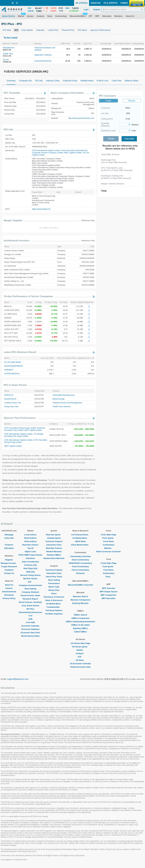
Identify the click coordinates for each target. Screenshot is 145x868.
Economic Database (30, 629)
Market (80, 650)
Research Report (30, 599)
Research (80, 573)
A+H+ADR (30, 622)
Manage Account (9, 563)
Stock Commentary (80, 560)
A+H (30, 616)
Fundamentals (54, 607)
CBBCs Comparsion (80, 618)
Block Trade (54, 587)
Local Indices (30, 535)
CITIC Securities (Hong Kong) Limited (20, 428)
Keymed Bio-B (10, 399)
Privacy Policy (9, 598)
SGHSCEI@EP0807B (13, 366)
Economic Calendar (30, 626)
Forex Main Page (109, 535)
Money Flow (54, 590)
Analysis (80, 653)
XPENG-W (9, 395)
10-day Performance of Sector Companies (28, 296)
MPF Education (109, 598)
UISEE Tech (8, 54)
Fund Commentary (80, 567)
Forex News (109, 541)
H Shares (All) (30, 565)
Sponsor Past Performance (20, 418)
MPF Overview (109, 588)
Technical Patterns (54, 610)
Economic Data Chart (30, 633)
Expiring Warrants (80, 603)
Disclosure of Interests (54, 597)
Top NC (6, 60)
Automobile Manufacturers (64, 395)
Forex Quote (109, 538)
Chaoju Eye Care (11, 406)
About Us (9, 585)
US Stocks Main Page (80, 643)
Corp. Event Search (30, 606)
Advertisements (9, 592)
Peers (54, 594)
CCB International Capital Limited (46, 150)
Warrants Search (80, 596)
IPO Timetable (12, 93)
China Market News (80, 545)
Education (9, 548)
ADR (30, 619)
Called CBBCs (80, 632)
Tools (109, 577)
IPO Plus (30, 609)
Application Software (43, 55)
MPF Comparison (109, 595)
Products (9, 545)
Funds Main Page (109, 563)
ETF (30, 582)
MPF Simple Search (109, 592)
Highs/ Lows (30, 552)
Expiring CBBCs (80, 628)
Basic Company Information (67, 93)
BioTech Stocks (30, 579)
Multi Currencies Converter (109, 552)
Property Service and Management (67, 403)
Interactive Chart (54, 545)
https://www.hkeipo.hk (41, 209)
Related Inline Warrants (54, 558)
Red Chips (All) (30, 568)
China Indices (30, 541)
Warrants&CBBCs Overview (80, 585)
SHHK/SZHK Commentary (80, 563)
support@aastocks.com (18, 679)
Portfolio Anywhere (54, 614)
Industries (30, 558)
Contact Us (9, 573)
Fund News (109, 570)
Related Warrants (54, 552)
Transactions (54, 583)
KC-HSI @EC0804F (13, 362)
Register (9, 560)
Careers (9, 588)
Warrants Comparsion (80, 600)
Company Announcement (30, 585)
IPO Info (8, 130)
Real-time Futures (30, 545)
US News (80, 660)
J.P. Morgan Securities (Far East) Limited (24, 435)
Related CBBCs (54, 555)
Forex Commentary (80, 570)
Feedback (9, 570)
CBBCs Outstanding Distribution (80, 622)
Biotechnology (59, 399)
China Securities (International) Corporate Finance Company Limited (60, 152)
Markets (109, 548)
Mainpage (9, 535)
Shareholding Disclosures (30, 612)
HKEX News (80, 541)
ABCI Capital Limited (73, 153)
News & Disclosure (54, 600)
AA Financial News (80, 535)
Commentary (109, 545)
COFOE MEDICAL (12, 374)
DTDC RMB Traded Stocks (30, 555)
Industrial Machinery (43, 61)
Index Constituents (30, 562)
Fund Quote (109, 567)
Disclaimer (9, 595)
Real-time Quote (54, 535)
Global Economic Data (80, 667)
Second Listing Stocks (30, 575)
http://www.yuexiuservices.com (81, 118)
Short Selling (30, 589)
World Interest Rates (30, 636)
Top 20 (30, 548)
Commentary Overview (80, 556)
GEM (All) (30, 572)
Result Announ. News (30, 595)
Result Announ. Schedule (30, 602)
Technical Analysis (54, 541)
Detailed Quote (54, 538)
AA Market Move (54, 604)
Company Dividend (30, 592)
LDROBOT (9, 370)
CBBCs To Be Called (80, 625)
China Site (9, 538)
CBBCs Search (80, 615)
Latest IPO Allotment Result (20, 352)
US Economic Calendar (80, 664)
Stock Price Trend (54, 577)
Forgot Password (9, 567)
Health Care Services (62, 406)
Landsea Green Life (12, 403)
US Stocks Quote (80, 647)
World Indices (30, 538)
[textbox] (123, 9)
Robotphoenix (9, 48)
